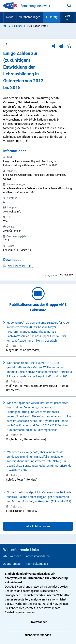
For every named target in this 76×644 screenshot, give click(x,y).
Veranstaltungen (30, 17)
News (10, 17)
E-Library (52, 17)
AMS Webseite (12, 556)
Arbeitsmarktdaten (38, 556)
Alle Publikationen (38, 526)
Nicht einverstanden (38, 635)
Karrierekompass (37, 564)
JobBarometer (12, 564)
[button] (67, 17)
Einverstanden (38, 622)
